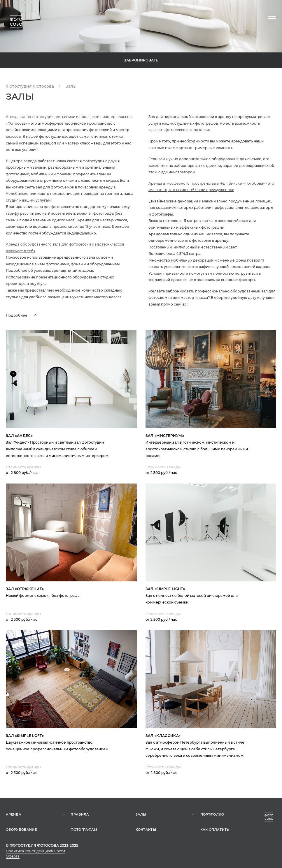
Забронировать (141, 60)
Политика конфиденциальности (35, 851)
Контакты (146, 830)
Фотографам (84, 830)
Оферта (13, 856)
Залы (141, 814)
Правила (80, 814)
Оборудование (21, 830)
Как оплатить (215, 830)
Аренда (14, 814)
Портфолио (212, 814)
